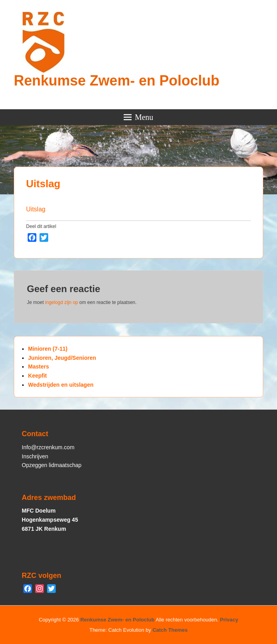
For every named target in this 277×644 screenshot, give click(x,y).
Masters (39, 367)
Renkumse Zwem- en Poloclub (117, 81)
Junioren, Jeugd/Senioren (62, 358)
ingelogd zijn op (61, 302)
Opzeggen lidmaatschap (52, 465)
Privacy (229, 620)
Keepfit (37, 376)
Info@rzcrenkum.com (48, 447)
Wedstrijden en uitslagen (61, 385)
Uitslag (43, 184)
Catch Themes (170, 630)
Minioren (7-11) (48, 349)
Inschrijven (35, 456)
